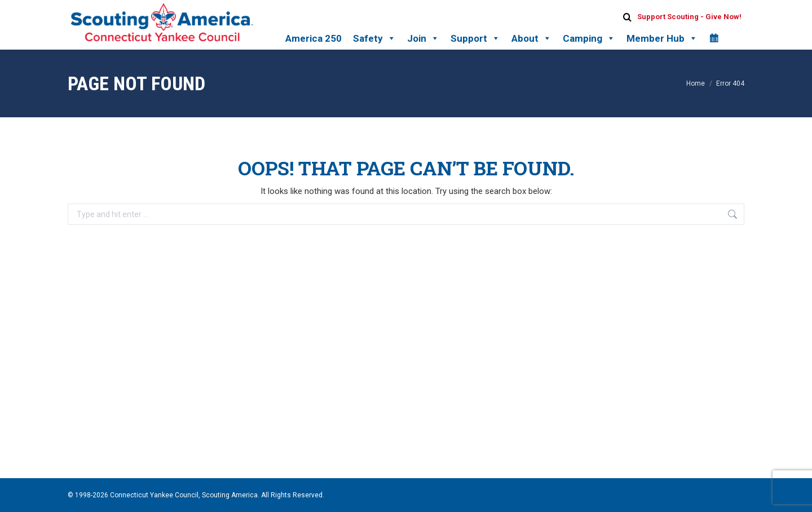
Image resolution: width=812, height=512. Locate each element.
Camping (589, 38)
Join (423, 38)
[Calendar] (714, 38)
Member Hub (662, 38)
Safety (374, 38)
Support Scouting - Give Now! (689, 17)
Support (475, 38)
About (531, 38)
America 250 (314, 38)
